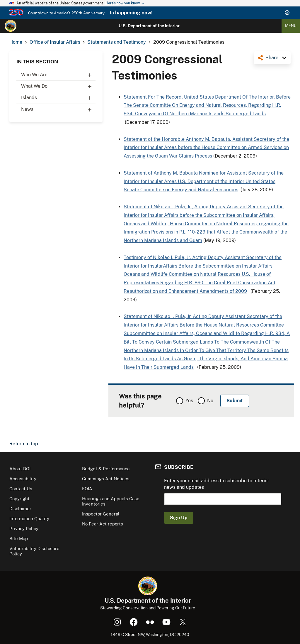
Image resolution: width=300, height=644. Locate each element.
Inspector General (101, 514)
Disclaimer (20, 509)
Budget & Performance (106, 469)
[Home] (11, 26)
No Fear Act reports (103, 524)
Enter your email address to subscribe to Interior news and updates (217, 484)
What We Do (58, 86)
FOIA (87, 489)
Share (272, 58)
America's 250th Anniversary (79, 13)
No (210, 401)
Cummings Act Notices (106, 479)
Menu (291, 26)
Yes (189, 401)
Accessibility (23, 479)
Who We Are (58, 75)
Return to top (24, 444)
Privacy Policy (24, 529)
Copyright (19, 499)
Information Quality (29, 519)
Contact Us (21, 489)
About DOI (20, 469)
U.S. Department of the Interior (149, 26)
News (58, 109)
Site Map (19, 539)
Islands (58, 98)
